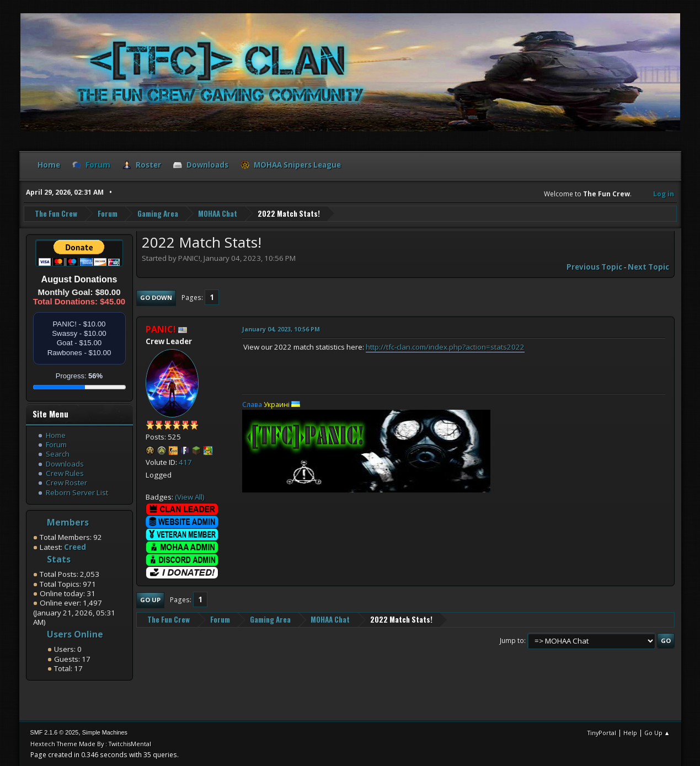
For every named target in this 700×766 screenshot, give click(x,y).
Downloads (65, 464)
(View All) (190, 497)
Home (56, 435)
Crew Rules (65, 473)
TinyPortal (602, 733)
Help (630, 733)
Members (68, 522)
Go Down (156, 298)
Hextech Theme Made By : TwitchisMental (91, 744)
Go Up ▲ (657, 733)
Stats (59, 559)
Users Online (75, 634)
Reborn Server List (77, 492)
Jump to (512, 641)
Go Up (150, 600)
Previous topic (594, 267)
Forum (56, 444)
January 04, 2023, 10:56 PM (281, 329)
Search (58, 454)
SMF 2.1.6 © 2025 (55, 732)
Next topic (648, 267)
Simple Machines (105, 732)
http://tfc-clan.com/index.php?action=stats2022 (445, 347)
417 (185, 462)
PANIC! (161, 329)
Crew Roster (66, 483)
